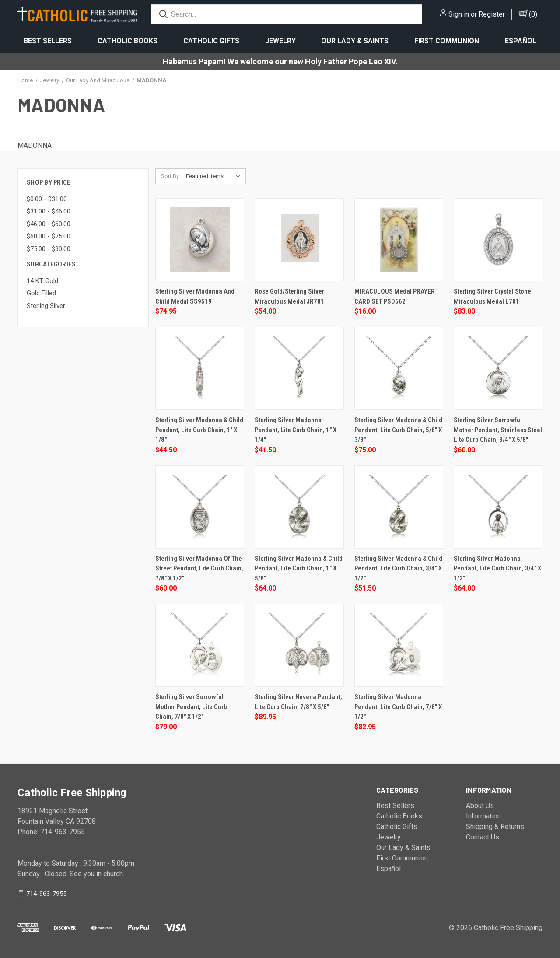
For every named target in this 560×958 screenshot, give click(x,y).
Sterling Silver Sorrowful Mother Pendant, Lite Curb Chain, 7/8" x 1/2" (191, 707)
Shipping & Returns (495, 827)
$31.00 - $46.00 (49, 211)
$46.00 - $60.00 (49, 224)
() (533, 14)
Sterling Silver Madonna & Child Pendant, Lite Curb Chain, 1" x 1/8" (199, 430)
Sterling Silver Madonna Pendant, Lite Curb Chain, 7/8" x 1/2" (398, 707)
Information (483, 816)
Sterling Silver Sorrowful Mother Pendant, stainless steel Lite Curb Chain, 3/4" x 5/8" (498, 430)
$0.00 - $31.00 (47, 199)
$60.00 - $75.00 (49, 236)
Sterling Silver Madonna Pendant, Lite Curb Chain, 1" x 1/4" (296, 430)
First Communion (447, 41)
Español (521, 41)
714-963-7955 (46, 893)
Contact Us (483, 837)
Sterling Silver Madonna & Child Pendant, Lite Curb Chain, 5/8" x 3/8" (398, 430)
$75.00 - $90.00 (49, 249)
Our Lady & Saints (355, 41)
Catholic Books (128, 41)
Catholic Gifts (211, 41)
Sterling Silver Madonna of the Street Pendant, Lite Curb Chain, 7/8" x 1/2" (199, 568)
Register (492, 14)
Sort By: (171, 176)
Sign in (459, 14)
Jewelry (280, 41)
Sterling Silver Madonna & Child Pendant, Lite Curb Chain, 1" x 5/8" (299, 568)
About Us (480, 806)
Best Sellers (48, 41)
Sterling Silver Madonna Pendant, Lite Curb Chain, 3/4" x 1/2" (497, 568)
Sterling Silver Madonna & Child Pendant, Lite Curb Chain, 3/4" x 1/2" (398, 568)
